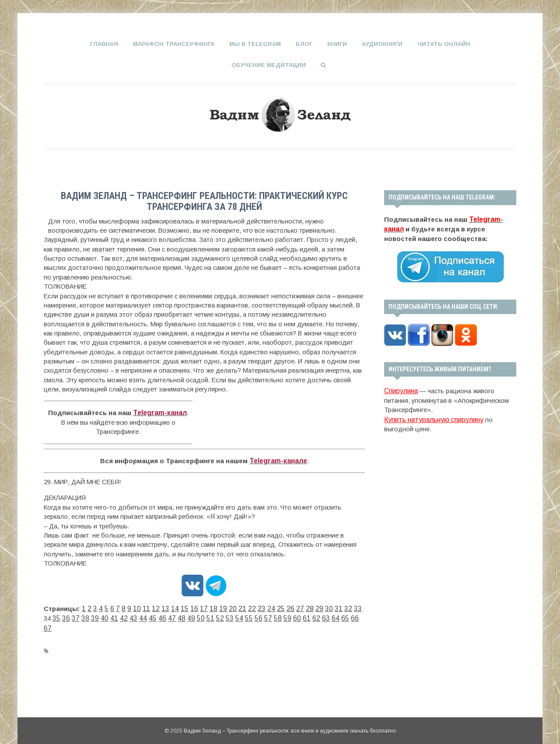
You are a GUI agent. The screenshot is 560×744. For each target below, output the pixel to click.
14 (167, 606)
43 (100, 615)
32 (325, 606)
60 (248, 615)
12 (150, 606)
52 (178, 615)
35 (351, 606)
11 (141, 606)
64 (283, 615)
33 (333, 606)
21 (228, 606)
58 (231, 615)
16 (185, 606)
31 (316, 606)
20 (220, 606)
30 (307, 606)
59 (240, 615)
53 (187, 615)
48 (143, 615)
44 (108, 615)
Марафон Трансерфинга (174, 44)
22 (237, 606)
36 (360, 606)
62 (266, 615)
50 (161, 615)
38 (56, 615)
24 (255, 606)
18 (202, 606)
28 (290, 606)
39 (65, 615)
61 (257, 615)
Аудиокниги (382, 44)
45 (117, 615)
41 (82, 615)
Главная (104, 44)
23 (246, 606)
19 (211, 606)
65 (292, 615)
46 (126, 615)
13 (158, 606)
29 (298, 606)
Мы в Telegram (255, 44)
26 (272, 606)
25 (263, 606)
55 (205, 615)
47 (135, 615)
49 (152, 615)
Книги (337, 44)
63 (275, 615)
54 (196, 615)
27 (281, 606)
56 (213, 615)
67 (310, 615)
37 (47, 615)
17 (193, 606)
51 (170, 615)
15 (176, 606)
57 (222, 615)
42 (91, 615)
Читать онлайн (444, 44)
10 (133, 606)
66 (301, 615)
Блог (304, 44)
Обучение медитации (269, 64)
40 (73, 615)
